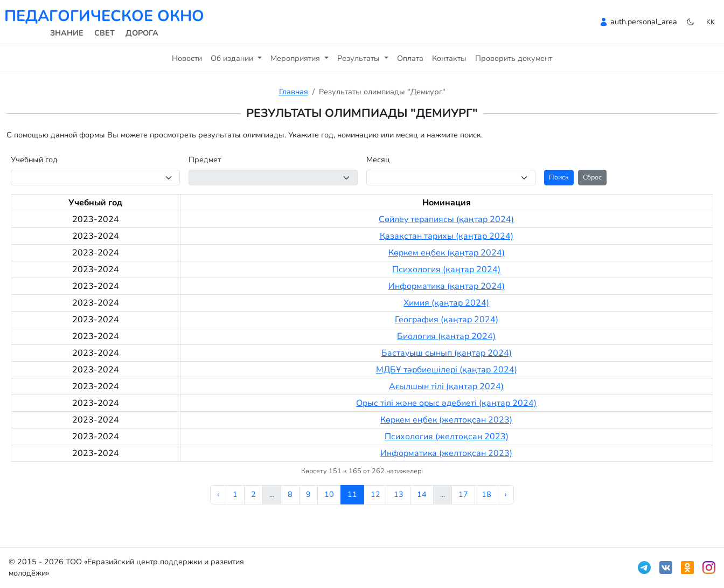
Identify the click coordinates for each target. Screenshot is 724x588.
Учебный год (34, 160)
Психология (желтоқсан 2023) (447, 437)
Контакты (449, 58)
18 (486, 494)
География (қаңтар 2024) (447, 320)
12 (375, 494)
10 (329, 494)
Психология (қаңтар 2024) (446, 269)
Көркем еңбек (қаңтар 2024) (447, 253)
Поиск (559, 177)
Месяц (378, 160)
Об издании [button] (233, 58)
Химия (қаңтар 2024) (446, 303)
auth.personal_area (644, 22)
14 (422, 494)
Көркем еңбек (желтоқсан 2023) (446, 420)
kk (711, 22)
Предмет (205, 160)
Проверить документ (514, 58)
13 (399, 494)
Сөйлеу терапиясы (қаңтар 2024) (446, 219)
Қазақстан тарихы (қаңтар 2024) (447, 236)
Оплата (410, 58)
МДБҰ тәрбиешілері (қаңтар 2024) (447, 370)
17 (463, 494)
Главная (294, 92)
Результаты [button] (360, 58)
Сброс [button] (592, 177)
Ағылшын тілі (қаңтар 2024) (446, 386)
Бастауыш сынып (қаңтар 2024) (447, 353)
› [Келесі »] (506, 494)
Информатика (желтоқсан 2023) (446, 453)
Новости (187, 58)
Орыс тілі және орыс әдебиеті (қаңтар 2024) (446, 403)
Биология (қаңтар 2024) (446, 336)
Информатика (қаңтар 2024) (447, 286)
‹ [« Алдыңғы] (218, 494)
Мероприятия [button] (296, 58)
